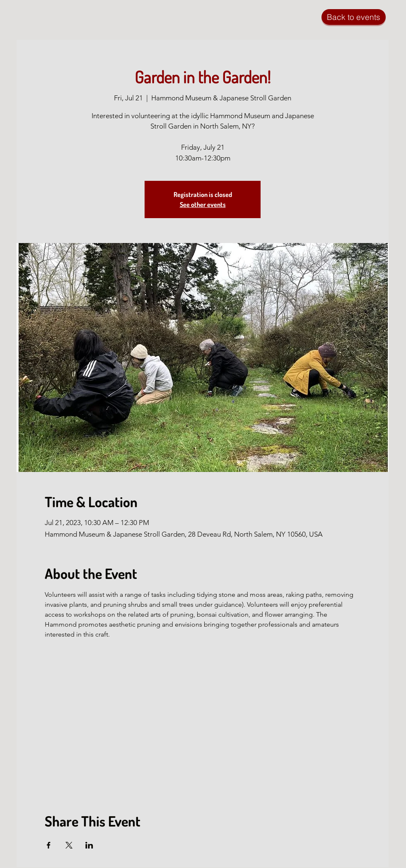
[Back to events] (354, 17)
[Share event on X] (69, 845)
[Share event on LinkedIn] (89, 845)
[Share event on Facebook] (49, 845)
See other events (203, 204)
